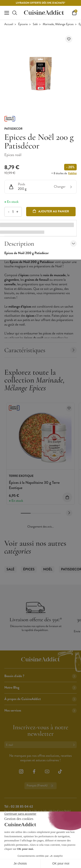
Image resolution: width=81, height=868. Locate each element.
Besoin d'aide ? (40, 676)
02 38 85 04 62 (22, 807)
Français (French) (40, 786)
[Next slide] (69, 513)
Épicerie (23, 24)
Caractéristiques (40, 350)
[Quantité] (13, 212)
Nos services (40, 711)
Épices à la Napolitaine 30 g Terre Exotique (34, 485)
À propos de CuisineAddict (40, 699)
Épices (29, 569)
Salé (35, 24)
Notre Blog (40, 688)
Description (40, 244)
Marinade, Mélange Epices (58, 24)
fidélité (72, 173)
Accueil (9, 24)
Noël (48, 569)
